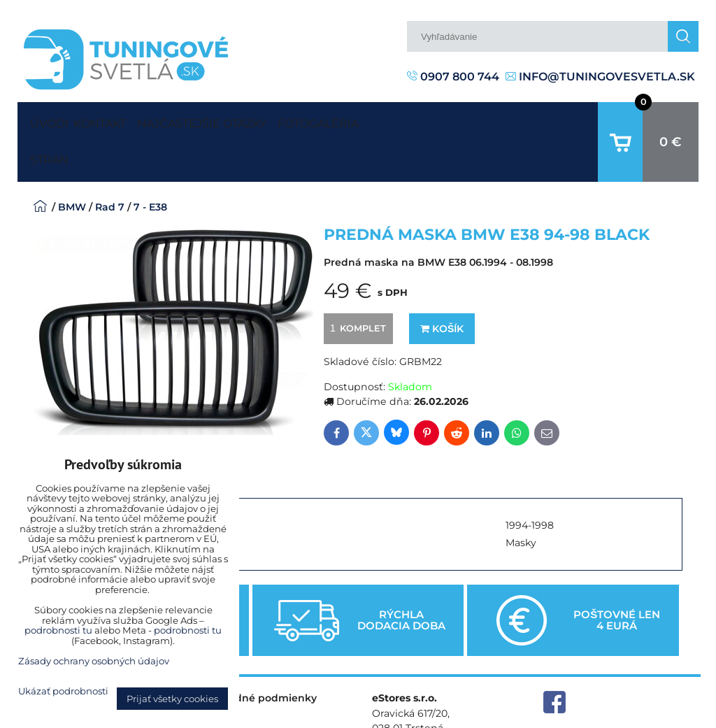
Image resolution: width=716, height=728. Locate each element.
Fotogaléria (385, 120)
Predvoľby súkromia (476, 717)
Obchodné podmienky (259, 655)
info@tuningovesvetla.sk (600, 77)
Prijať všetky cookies (172, 699)
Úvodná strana (46, 120)
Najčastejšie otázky (242, 120)
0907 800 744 (453, 77)
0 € (671, 120)
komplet (356, 285)
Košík (442, 285)
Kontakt (113, 120)
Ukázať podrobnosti (63, 691)
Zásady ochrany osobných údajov (618, 717)
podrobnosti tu (58, 630)
